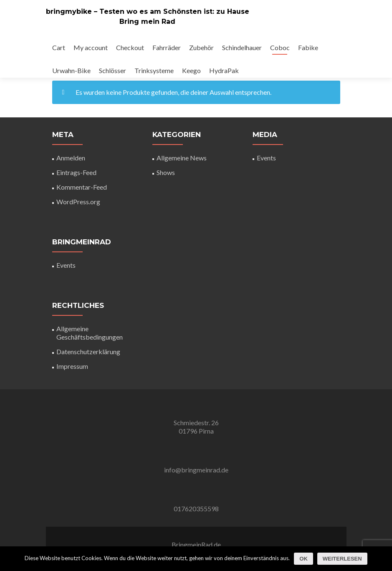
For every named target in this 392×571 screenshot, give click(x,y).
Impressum (72, 366)
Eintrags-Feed (76, 172)
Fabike (308, 47)
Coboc (280, 47)
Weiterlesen (342, 559)
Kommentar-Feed (82, 187)
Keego (191, 70)
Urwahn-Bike (71, 70)
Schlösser (113, 70)
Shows (166, 172)
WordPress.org (78, 202)
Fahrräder (167, 47)
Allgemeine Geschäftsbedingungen (90, 333)
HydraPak (224, 70)
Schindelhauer (242, 47)
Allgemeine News (182, 158)
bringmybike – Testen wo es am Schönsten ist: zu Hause (148, 11)
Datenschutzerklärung (88, 351)
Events (66, 265)
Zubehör (201, 47)
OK (303, 559)
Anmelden (71, 158)
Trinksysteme (154, 70)
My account (91, 47)
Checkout (130, 47)
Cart (59, 47)
